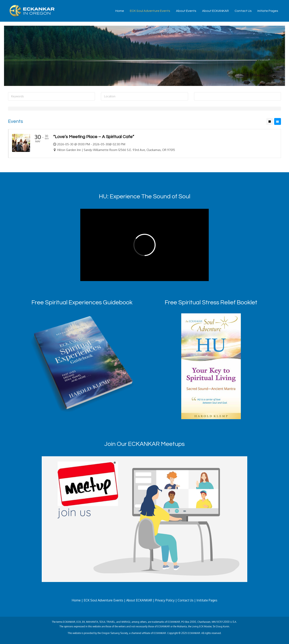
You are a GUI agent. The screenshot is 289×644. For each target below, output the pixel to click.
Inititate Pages (207, 600)
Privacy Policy (165, 600)
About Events (186, 11)
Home (120, 11)
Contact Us (243, 11)
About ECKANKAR (215, 11)
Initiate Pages (268, 11)
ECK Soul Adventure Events (150, 11)
